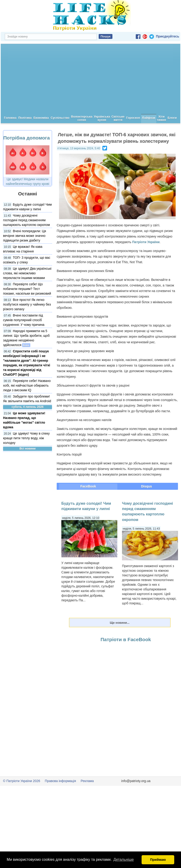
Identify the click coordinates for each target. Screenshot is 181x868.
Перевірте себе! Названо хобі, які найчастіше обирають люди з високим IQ (27, 385)
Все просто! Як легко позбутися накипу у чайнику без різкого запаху (27, 304)
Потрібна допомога (26, 138)
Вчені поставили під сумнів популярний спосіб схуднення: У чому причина (24, 320)
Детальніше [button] (124, 859)
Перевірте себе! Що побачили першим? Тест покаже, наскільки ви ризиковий (27, 289)
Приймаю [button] (158, 860)
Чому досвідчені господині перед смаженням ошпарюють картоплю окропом (26, 220)
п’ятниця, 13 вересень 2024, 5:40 (79, 148)
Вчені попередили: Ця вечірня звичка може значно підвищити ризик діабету (24, 236)
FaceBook (88, 486)
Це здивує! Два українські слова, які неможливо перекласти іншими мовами (27, 273)
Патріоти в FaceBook (126, 639)
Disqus (147, 486)
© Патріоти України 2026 (22, 781)
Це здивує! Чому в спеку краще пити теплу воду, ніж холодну (26, 438)
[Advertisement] (90, 79)
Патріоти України (146, 242)
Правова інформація (60, 781)
